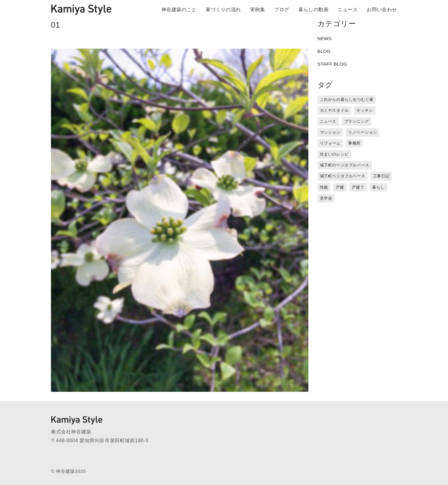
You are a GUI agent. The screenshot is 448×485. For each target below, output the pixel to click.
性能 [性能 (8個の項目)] (324, 187)
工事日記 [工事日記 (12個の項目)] (381, 176)
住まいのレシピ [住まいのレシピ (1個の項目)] (334, 154)
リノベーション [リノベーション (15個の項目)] (363, 132)
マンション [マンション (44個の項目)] (330, 132)
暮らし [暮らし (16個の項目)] (378, 187)
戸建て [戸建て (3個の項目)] (358, 187)
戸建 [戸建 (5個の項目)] (340, 187)
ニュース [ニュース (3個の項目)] (328, 121)
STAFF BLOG (332, 64)
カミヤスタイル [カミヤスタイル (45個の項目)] (334, 110)
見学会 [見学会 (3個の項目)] (326, 198)
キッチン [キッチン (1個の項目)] (365, 110)
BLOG (324, 51)
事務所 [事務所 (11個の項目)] (354, 143)
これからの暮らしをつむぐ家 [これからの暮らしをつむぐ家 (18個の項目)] (347, 99)
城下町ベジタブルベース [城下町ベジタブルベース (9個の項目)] (343, 176)
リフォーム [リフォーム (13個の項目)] (330, 143)
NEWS (325, 38)
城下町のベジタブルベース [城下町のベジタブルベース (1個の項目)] (345, 165)
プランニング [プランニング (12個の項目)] (357, 121)
